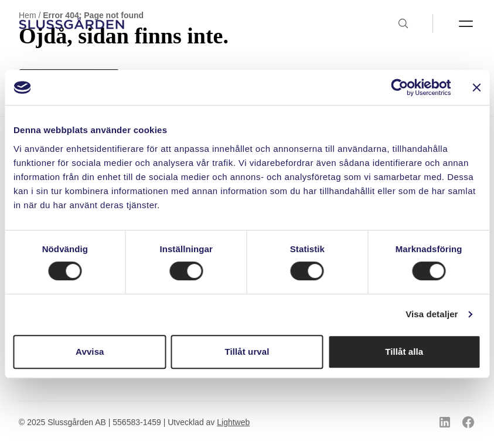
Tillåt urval (247, 352)
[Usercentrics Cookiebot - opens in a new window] (399, 87)
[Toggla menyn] (454, 23)
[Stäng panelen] (476, 87)
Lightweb (233, 422)
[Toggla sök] (415, 23)
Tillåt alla (404, 352)
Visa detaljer (432, 314)
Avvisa (90, 352)
